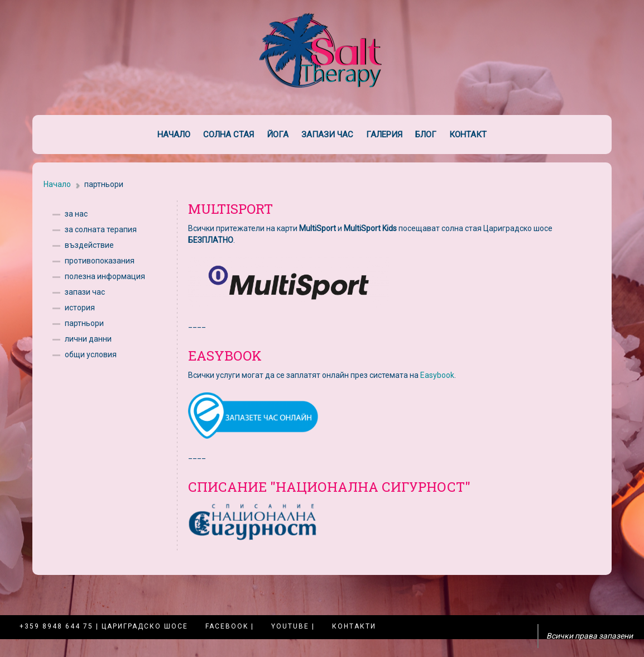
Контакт (468, 135)
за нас (76, 214)
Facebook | (230, 626)
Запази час (327, 135)
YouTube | (293, 626)
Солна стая (229, 135)
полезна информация (105, 276)
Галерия (384, 135)
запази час (85, 292)
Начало (174, 135)
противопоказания (100, 261)
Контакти (354, 626)
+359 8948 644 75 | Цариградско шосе (104, 626)
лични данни (88, 339)
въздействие (89, 245)
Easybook (437, 375)
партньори (84, 323)
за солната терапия (101, 229)
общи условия (91, 354)
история (80, 308)
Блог (426, 135)
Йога (278, 135)
